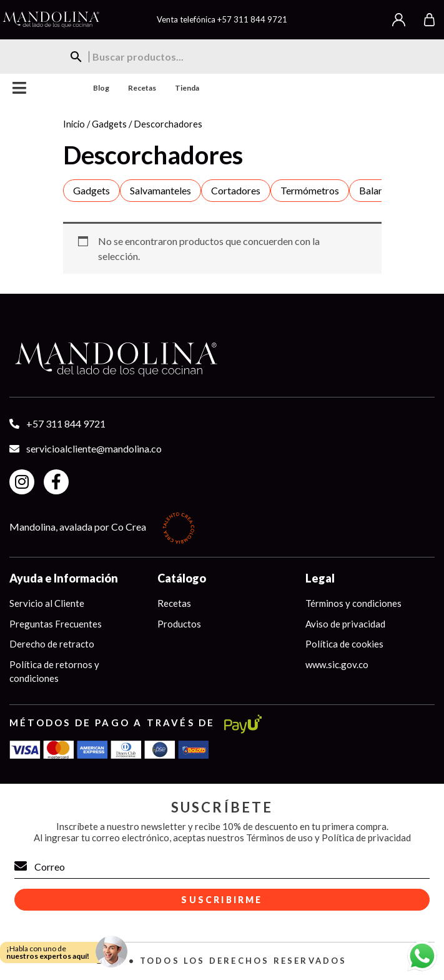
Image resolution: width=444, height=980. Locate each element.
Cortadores (236, 190)
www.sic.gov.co (337, 664)
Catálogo (182, 578)
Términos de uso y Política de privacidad (328, 837)
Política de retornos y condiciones (54, 672)
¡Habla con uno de (48, 952)
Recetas (142, 88)
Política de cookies (344, 644)
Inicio (74, 124)
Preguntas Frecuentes (56, 624)
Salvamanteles (160, 190)
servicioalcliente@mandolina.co (94, 448)
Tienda (187, 88)
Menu (20, 88)
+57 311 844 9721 (252, 19)
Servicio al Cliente (47, 603)
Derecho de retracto (52, 644)
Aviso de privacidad (345, 624)
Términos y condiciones (353, 603)
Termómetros (310, 190)
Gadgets (109, 124)
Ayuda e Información (64, 578)
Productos (179, 624)
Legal (320, 578)
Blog (101, 88)
